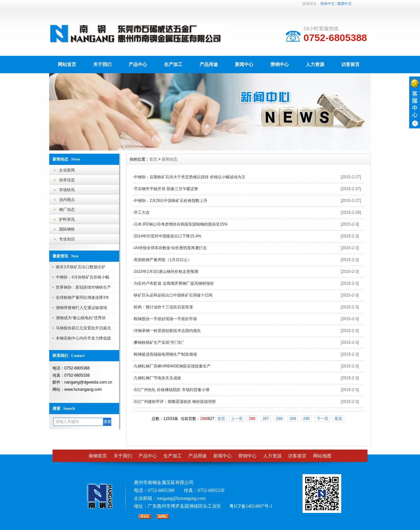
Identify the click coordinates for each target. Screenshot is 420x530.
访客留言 (350, 64)
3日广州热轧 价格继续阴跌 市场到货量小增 (171, 390)
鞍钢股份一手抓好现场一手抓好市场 (165, 319)
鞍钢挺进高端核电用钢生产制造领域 (165, 354)
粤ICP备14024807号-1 (251, 506)
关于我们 (102, 64)
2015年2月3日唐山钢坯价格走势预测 (166, 272)
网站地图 (322, 456)
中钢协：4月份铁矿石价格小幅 (83, 277)
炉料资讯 (67, 219)
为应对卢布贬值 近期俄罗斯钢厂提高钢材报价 (174, 283)
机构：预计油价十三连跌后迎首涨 (163, 307)
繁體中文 (345, 4)
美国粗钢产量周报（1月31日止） (163, 260)
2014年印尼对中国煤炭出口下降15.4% (168, 236)
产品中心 (138, 64)
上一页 (237, 419)
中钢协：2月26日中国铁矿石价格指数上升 (171, 201)
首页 (153, 159)
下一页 (323, 419)
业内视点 (67, 200)
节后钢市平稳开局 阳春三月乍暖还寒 (166, 189)
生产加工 (173, 64)
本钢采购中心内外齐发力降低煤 (83, 338)
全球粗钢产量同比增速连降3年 (83, 298)
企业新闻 (67, 170)
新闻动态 (170, 159)
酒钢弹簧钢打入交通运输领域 (81, 308)
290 (306, 419)
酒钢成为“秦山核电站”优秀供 (81, 318)
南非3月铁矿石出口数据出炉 (81, 267)
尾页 (338, 419)
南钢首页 (98, 456)
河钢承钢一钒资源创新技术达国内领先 (167, 331)
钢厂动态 (67, 210)
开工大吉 (142, 212)
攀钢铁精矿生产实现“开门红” (159, 342)
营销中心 (280, 64)
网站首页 (67, 64)
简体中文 (327, 4)
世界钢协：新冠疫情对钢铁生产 (83, 287)
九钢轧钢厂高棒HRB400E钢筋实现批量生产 (172, 366)
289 (293, 419)
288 (279, 419)
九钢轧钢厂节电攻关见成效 (157, 378)
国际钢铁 (67, 229)
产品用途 (209, 64)
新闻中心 (244, 64)
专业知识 (67, 239)
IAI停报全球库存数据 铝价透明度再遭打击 (170, 248)
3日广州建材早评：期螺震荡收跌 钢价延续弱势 (175, 402)
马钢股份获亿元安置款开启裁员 (83, 328)
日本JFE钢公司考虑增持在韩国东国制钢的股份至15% (181, 224)
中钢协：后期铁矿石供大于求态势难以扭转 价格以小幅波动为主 (189, 177)
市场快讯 (67, 190)
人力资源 (315, 64)
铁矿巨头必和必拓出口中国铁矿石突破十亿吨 (173, 295)
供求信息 (67, 180)
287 (266, 419)
